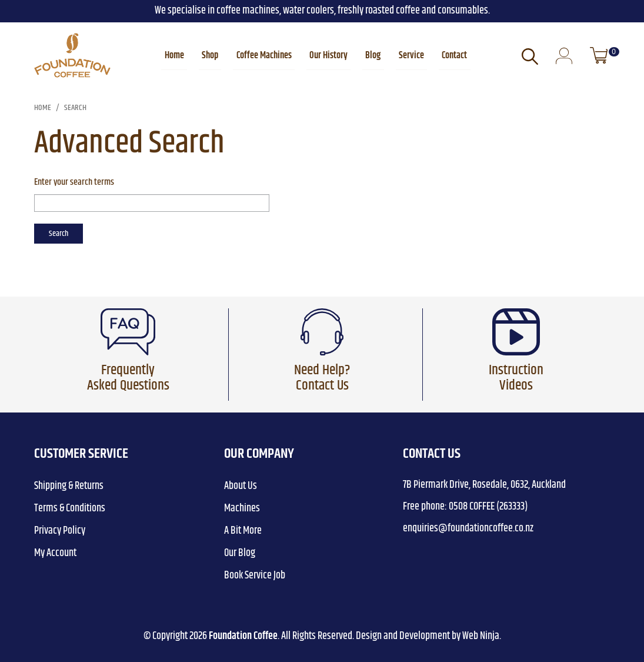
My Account (55, 553)
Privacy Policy (60, 531)
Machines (242, 508)
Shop (211, 56)
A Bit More (243, 531)
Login (564, 56)
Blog (373, 56)
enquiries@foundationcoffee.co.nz (468, 528)
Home (175, 56)
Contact (454, 56)
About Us (241, 486)
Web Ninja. (482, 636)
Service (411, 56)
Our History (328, 56)
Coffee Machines (264, 56)
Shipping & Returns (69, 486)
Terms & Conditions (70, 508)
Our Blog (240, 553)
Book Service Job (255, 575)
